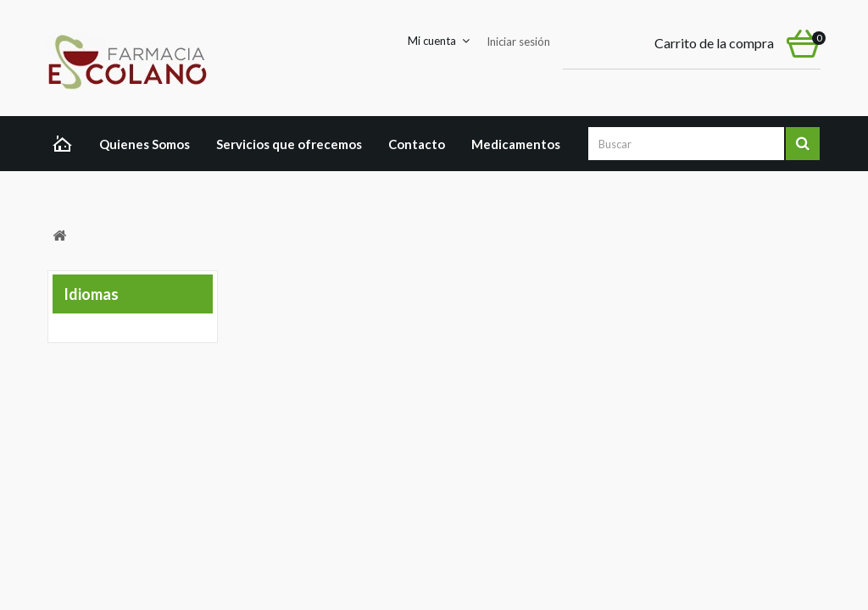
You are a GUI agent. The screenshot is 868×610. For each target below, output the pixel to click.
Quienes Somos (145, 144)
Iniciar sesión (518, 42)
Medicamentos (516, 144)
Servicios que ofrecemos (289, 144)
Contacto (417, 144)
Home (67, 146)
